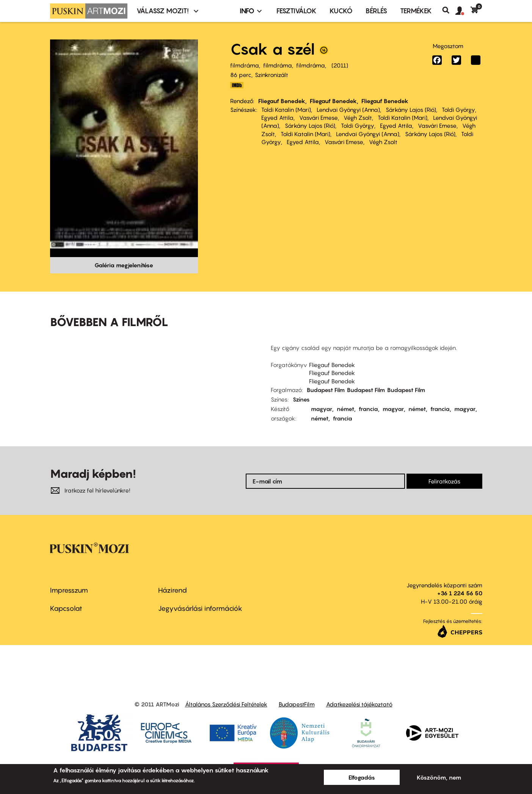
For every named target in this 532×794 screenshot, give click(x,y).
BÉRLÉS (376, 11)
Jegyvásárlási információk (200, 608)
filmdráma (245, 65)
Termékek (416, 11)
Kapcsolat (66, 608)
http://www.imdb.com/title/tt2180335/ (237, 85)
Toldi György (458, 110)
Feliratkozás (444, 481)
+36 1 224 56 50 (460, 593)
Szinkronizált (271, 75)
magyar (322, 409)
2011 (340, 65)
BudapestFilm (297, 704)
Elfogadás (362, 777)
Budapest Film (326, 390)
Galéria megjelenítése (124, 265)
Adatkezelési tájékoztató (359, 704)
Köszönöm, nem (439, 777)
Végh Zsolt (358, 118)
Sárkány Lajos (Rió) (411, 110)
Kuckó (341, 11)
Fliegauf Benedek (282, 101)
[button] (463, 11)
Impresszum (69, 590)
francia (368, 409)
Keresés (449, 10)
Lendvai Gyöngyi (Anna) (348, 110)
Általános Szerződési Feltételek (226, 704)
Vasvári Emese (319, 118)
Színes (301, 399)
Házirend (173, 590)
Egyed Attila (277, 118)
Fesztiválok (297, 11)
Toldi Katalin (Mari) (286, 110)
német (345, 409)
